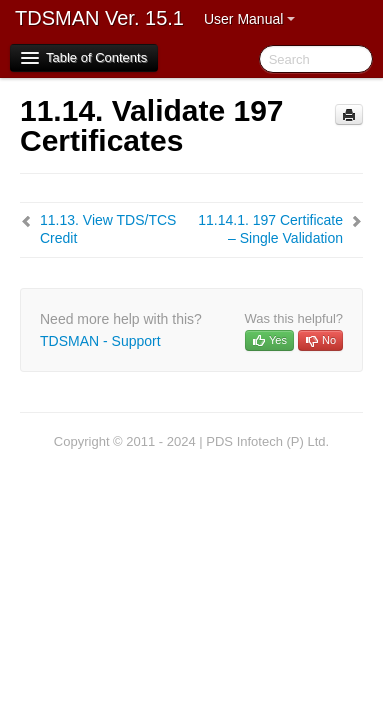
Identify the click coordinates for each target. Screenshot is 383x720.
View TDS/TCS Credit (108, 229)
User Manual (249, 19)
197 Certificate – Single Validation (270, 229)
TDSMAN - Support (100, 341)
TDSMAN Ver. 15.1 (99, 18)
